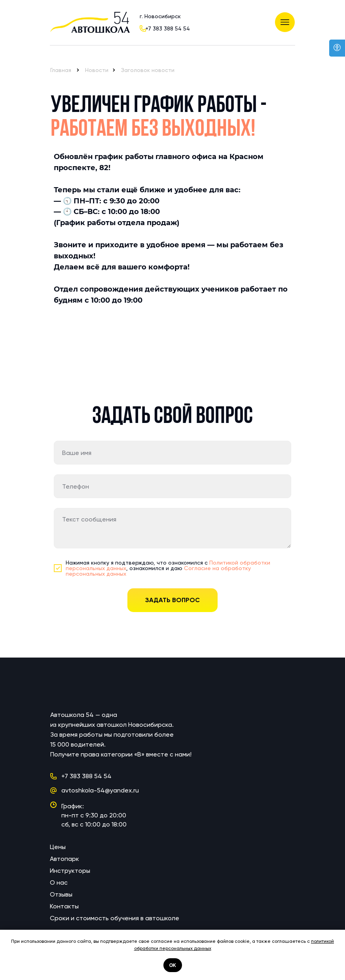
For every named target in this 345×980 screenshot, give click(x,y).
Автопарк (64, 859)
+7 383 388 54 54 (168, 28)
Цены (58, 847)
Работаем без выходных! (153, 130)
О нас (59, 882)
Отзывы (61, 894)
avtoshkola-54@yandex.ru (100, 790)
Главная (61, 70)
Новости (97, 70)
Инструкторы (70, 871)
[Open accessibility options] (337, 48)
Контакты (64, 906)
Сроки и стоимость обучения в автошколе (115, 918)
